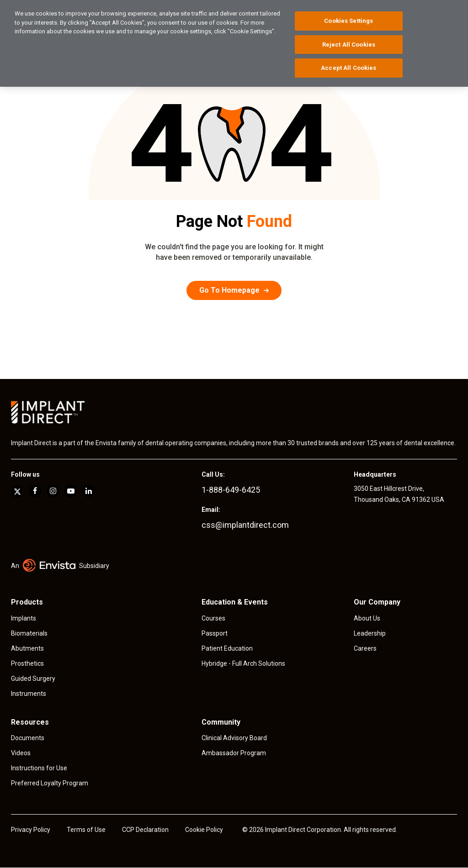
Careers (365, 648)
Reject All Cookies (349, 45)
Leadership (370, 633)
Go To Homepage (229, 290)
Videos (21, 753)
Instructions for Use (39, 768)
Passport (215, 633)
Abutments (27, 648)
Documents (28, 738)
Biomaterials (29, 633)
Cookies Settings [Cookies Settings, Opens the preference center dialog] (348, 21)
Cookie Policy (204, 830)
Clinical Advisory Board (234, 738)
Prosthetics (27, 663)
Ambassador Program (234, 753)
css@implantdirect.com (245, 525)
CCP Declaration (145, 830)
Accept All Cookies (348, 68)
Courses (213, 618)
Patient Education (227, 648)
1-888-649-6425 (231, 490)
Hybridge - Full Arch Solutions (243, 663)
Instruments (29, 694)
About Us (367, 618)
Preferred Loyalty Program (50, 783)
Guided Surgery (33, 679)
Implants (24, 618)
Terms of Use (86, 830)
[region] (234, 43)
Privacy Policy (31, 830)
